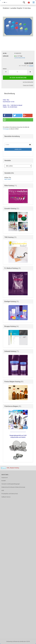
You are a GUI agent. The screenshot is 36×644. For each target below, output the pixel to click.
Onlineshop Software (12, 641)
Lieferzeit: (6, 56)
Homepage (6, 129)
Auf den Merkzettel (28, 82)
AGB (3, 490)
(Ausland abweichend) (20, 58)
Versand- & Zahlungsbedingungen (11, 484)
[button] (8, 115)
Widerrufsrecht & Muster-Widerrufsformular (13, 487)
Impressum (5, 478)
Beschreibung (10, 93)
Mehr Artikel (8, 179)
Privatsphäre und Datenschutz (10, 494)
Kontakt (4, 481)
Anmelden (18, 149)
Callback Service (6, 497)
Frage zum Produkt (28, 85)
